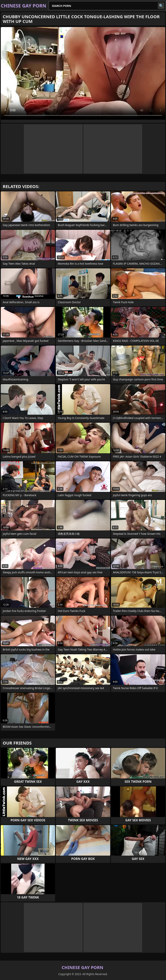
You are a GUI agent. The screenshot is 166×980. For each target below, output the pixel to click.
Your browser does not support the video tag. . (83, 73)
